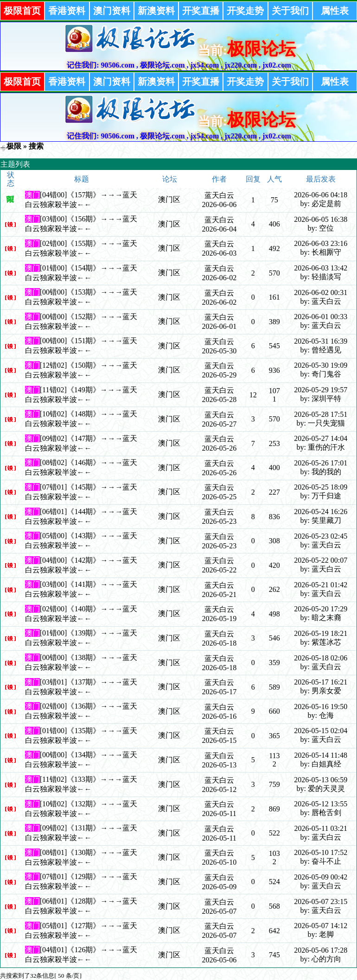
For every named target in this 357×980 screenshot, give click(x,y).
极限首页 (22, 11)
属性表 (335, 11)
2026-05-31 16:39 (321, 341)
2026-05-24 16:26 (321, 512)
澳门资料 (112, 11)
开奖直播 (201, 11)
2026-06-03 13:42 (321, 268)
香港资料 (67, 11)
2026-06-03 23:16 (321, 243)
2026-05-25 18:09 (321, 487)
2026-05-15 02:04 (321, 731)
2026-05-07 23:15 (321, 901)
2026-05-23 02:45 (321, 536)
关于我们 (290, 11)
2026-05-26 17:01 (321, 463)
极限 (14, 146)
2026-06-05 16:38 (321, 219)
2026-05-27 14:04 (321, 438)
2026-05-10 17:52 (321, 852)
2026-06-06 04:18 (321, 195)
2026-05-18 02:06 (321, 658)
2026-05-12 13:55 (321, 804)
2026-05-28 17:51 (321, 414)
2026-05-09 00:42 (321, 877)
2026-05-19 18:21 (321, 633)
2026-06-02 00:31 (321, 292)
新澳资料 (156, 11)
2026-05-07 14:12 (321, 926)
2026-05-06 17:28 (321, 950)
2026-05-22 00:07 (321, 560)
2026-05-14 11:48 (321, 755)
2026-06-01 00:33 (321, 317)
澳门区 (169, 199)
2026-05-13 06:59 (321, 780)
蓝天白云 (219, 195)
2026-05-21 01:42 (321, 585)
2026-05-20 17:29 (321, 609)
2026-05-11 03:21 (321, 828)
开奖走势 (245, 11)
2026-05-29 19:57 (321, 390)
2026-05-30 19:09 (321, 365)
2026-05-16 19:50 (321, 707)
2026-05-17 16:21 (321, 682)
